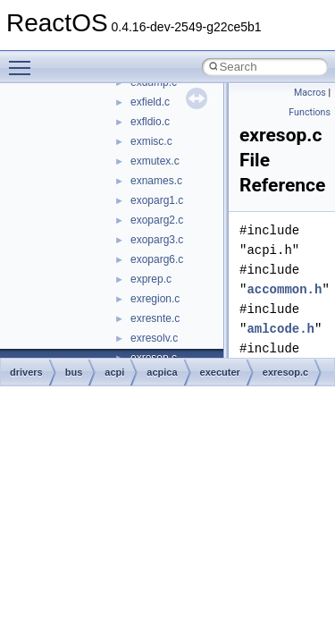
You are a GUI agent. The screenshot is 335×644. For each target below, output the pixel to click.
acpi (114, 372)
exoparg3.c (157, 240)
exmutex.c (155, 161)
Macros (310, 93)
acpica (162, 372)
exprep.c (151, 279)
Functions (310, 112)
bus (74, 372)
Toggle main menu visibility (24, 60)
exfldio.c (150, 122)
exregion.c (155, 299)
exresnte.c (155, 318)
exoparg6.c (157, 259)
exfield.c (150, 102)
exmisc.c (151, 141)
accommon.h (284, 289)
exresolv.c (154, 338)
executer (220, 372)
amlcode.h (281, 329)
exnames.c (156, 181)
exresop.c (285, 372)
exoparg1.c (157, 200)
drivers (26, 372)
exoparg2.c (157, 220)
